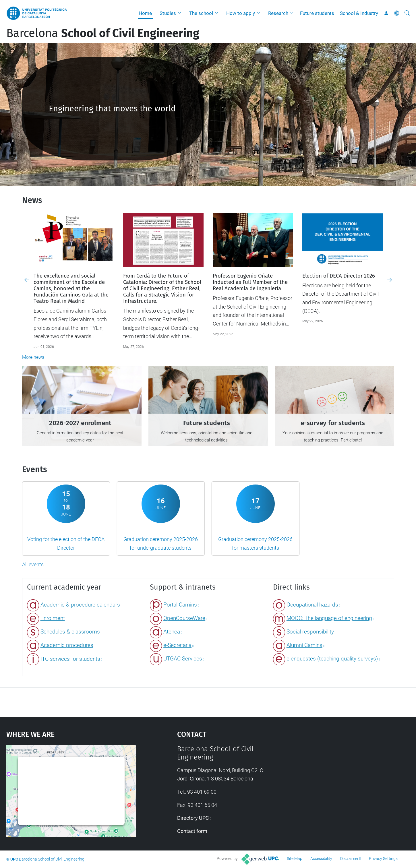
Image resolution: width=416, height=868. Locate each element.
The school (201, 13)
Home (145, 13)
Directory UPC (193, 818)
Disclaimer (349, 859)
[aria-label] (407, 13)
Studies (168, 13)
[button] (181, 13)
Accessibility (321, 859)
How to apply (241, 13)
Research (278, 13)
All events (33, 564)
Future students (317, 13)
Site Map (295, 859)
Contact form (192, 831)
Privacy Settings (383, 859)
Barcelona (103, 33)
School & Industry (359, 13)
